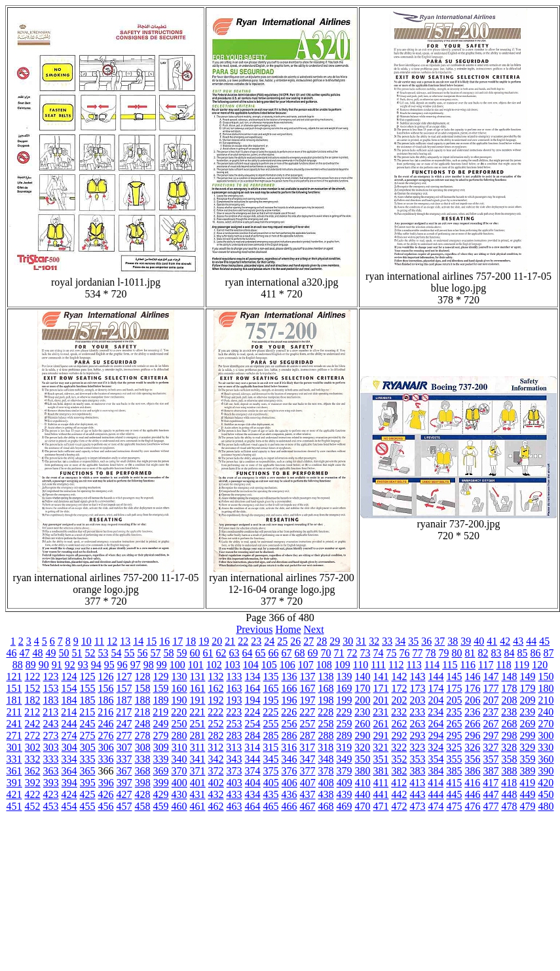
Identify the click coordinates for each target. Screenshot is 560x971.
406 (289, 783)
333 (51, 759)
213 (50, 712)
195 (271, 700)
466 (289, 806)
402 (216, 783)
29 (335, 641)
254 (253, 724)
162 (216, 688)
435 (271, 794)
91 (57, 665)
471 (381, 806)
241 (14, 724)
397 (124, 783)
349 (345, 759)
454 (69, 806)
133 (234, 676)
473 (418, 806)
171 (381, 688)
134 (253, 676)
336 (106, 759)
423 (51, 794)
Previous (254, 629)
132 (216, 676)
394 (69, 783)
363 (51, 771)
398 (143, 783)
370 (179, 771)
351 (381, 759)
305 (88, 747)
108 (324, 665)
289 (345, 735)
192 (216, 700)
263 (418, 724)
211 (14, 712)
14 (138, 641)
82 (483, 653)
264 (436, 724)
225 (271, 712)
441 (381, 794)
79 (444, 653)
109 (343, 665)
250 (179, 724)
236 (472, 712)
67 (287, 653)
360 (546, 759)
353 (418, 759)
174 (436, 688)
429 (161, 794)
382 (400, 771)
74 (379, 653)
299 (528, 735)
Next (314, 629)
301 (14, 747)
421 (14, 794)
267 (491, 724)
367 (124, 771)
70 (326, 653)
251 (198, 724)
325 (454, 747)
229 (344, 712)
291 (381, 735)
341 (198, 759)
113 (414, 665)
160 (179, 688)
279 (161, 735)
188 (143, 700)
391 (14, 783)
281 (198, 735)
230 (362, 712)
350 (363, 759)
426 (106, 794)
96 (122, 665)
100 (177, 665)
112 (396, 665)
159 (161, 688)
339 (161, 759)
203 (418, 700)
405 (271, 783)
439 (345, 794)
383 (418, 771)
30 (348, 641)
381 (381, 771)
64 (248, 653)
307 (124, 747)
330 (546, 747)
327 (491, 747)
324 (436, 747)
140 (363, 676)
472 (400, 806)
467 (308, 806)
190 (179, 700)
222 (215, 712)
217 (124, 712)
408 (326, 783)
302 (33, 747)
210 (546, 700)
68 (300, 653)
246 (106, 724)
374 (253, 771)
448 (510, 794)
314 (252, 747)
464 (253, 806)
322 (399, 747)
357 (491, 759)
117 (486, 665)
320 (362, 747)
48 (38, 653)
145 (455, 676)
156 (106, 688)
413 (417, 783)
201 (381, 700)
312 (215, 747)
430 (179, 794)
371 (198, 771)
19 (204, 641)
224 (252, 712)
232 (399, 712)
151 (14, 688)
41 (492, 641)
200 (363, 700)
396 (106, 783)
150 (546, 676)
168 (326, 688)
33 (387, 641)
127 (124, 676)
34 (400, 641)
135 (271, 676)
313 (234, 747)
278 (143, 735)
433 (234, 794)
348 (326, 759)
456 (106, 806)
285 (271, 735)
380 (363, 771)
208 (510, 700)
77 (418, 653)
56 (143, 653)
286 (289, 735)
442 (400, 794)
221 (197, 712)
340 (179, 759)
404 (253, 783)
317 (307, 747)
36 (426, 641)
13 (125, 641)
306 (106, 747)
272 (33, 735)
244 (69, 724)
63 (234, 653)
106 (288, 665)
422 (33, 794)
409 (345, 783)
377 (308, 771)
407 (308, 783)
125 (88, 676)
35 (413, 641)
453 (51, 806)
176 (473, 688)
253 (234, 724)
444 (436, 794)
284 (253, 735)
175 (455, 688)
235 (454, 712)
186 (106, 700)
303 (51, 747)
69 (313, 653)
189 (161, 700)
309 (161, 747)
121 (14, 676)
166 (289, 688)
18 (191, 641)
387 (491, 771)
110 (361, 665)
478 (510, 806)
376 (289, 771)
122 (33, 676)
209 (528, 700)
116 (468, 665)
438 (326, 794)
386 (473, 771)
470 (363, 806)
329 (527, 747)
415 (454, 783)
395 (88, 783)
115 (450, 665)
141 (381, 676)
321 (381, 747)
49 (51, 653)
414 (436, 783)
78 (431, 653)
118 (503, 665)
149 (528, 676)
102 (214, 665)
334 (69, 759)
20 (217, 641)
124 (69, 676)
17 (177, 641)
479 (528, 806)
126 (106, 676)
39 (466, 641)
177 (491, 688)
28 (322, 641)
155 (88, 688)
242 (33, 724)
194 (253, 700)
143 (418, 676)
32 (374, 641)
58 (169, 653)
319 (344, 747)
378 (326, 771)
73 (365, 653)
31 (361, 641)
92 (70, 665)
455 (88, 806)
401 (198, 783)
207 (491, 700)
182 (33, 700)
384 (436, 771)
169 (345, 688)
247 (124, 724)
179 (528, 688)
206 (473, 700)
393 (51, 783)
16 (164, 641)
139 (345, 676)
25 (282, 641)
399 (161, 783)
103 (233, 665)
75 (392, 653)
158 (143, 688)
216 (105, 712)
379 (345, 771)
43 (518, 641)
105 (269, 665)
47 (25, 653)
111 (378, 665)
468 (326, 806)
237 (491, 712)
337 (124, 759)
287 (308, 735)
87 (549, 653)
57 (156, 653)
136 (289, 676)
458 (143, 806)
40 (479, 641)
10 (86, 641)
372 (216, 771)
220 (179, 712)
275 (88, 735)
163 (234, 688)
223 (234, 712)
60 (195, 653)
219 (160, 712)
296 (473, 735)
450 (546, 794)
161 (198, 688)
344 (253, 759)
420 (546, 783)
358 (510, 759)
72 (352, 653)
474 (436, 806)
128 (143, 676)
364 (69, 771)
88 (18, 665)
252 (216, 724)
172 (400, 688)
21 (230, 641)
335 (88, 759)
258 (326, 724)
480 (546, 806)
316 (289, 747)
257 (308, 724)
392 (33, 783)
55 (130, 653)
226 (289, 712)
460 (179, 806)
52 (90, 653)
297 (491, 735)
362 (33, 771)
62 (221, 653)
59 (182, 653)
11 (99, 641)
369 (161, 771)
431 (198, 794)
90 (44, 665)
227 (307, 712)
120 (540, 665)
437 (308, 794)
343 (234, 759)
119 (522, 665)
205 (455, 700)
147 (491, 676)
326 (472, 747)
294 (436, 735)
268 (510, 724)
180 (546, 688)
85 (523, 653)
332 (33, 759)
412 (399, 783)
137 (308, 676)
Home (288, 629)
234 (436, 712)
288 (326, 735)
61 (208, 653)
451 (14, 806)
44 (531, 641)
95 (109, 665)
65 (261, 653)
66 (274, 653)
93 (83, 665)
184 (69, 700)
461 (198, 806)
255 (271, 724)
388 (510, 771)
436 (289, 794)
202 (400, 700)
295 (455, 735)
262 (400, 724)
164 (253, 688)
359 (528, 759)
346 (289, 759)
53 (103, 653)
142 (400, 676)
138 (326, 676)
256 (289, 724)
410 (363, 783)
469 (345, 806)
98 (149, 665)
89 (31, 665)
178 (510, 688)
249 (161, 724)
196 (289, 700)
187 (124, 700)
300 (546, 735)
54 (117, 653)
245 (88, 724)
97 (136, 665)
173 (418, 688)
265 (455, 724)
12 (112, 641)
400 (179, 783)
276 (106, 735)
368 (143, 771)
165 (271, 688)
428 (143, 794)
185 (88, 700)
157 (124, 688)
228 (326, 712)
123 (51, 676)
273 (51, 735)
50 (64, 653)
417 (491, 783)
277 (124, 735)
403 (234, 783)
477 (491, 806)
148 (510, 676)
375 (271, 771)
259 (345, 724)
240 (546, 712)
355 (455, 759)
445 (455, 794)
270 (546, 724)
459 (161, 806)
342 (216, 759)
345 (271, 759)
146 (473, 676)
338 (143, 759)
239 (527, 712)
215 (87, 712)
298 (510, 735)
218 (142, 712)
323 (417, 747)
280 (179, 735)
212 (32, 712)
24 (269, 641)
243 (51, 724)
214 (69, 712)
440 (363, 794)
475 (455, 806)
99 (162, 665)
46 (12, 653)
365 (88, 771)
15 (151, 641)
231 (381, 712)
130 (179, 676)
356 (473, 759)
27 (308, 641)
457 (124, 806)
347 (308, 759)
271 (14, 735)
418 (509, 783)
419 (527, 783)
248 (143, 724)
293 (418, 735)
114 (432, 665)
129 (161, 676)
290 (363, 735)
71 (339, 653)
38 (453, 641)
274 (69, 735)
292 (400, 735)
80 (457, 653)
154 (69, 688)
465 (271, 806)
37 (439, 641)
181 (14, 700)
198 (326, 700)
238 (509, 712)
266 (473, 724)
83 (496, 653)
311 (197, 747)
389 (528, 771)
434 (253, 794)
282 (216, 735)
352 (400, 759)
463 (234, 806)
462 (216, 806)
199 (345, 700)
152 (33, 688)
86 (536, 653)
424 (69, 794)
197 (308, 700)
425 (88, 794)
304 (69, 747)
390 (546, 771)
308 (143, 747)
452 (33, 806)
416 (472, 783)
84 (510, 653)
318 (326, 747)
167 (308, 688)
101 (196, 665)
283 (234, 735)
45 (544, 641)
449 (528, 794)
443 (418, 794)
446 (473, 794)
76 (405, 653)
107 (306, 665)
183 (51, 700)
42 (505, 641)
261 (381, 724)
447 (491, 794)
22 (243, 641)
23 (256, 641)
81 (470, 653)
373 (234, 771)
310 (179, 747)
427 (124, 794)
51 (77, 653)
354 (436, 759)
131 (198, 676)
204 (436, 700)
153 (51, 688)
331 (14, 759)
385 (455, 771)
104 (251, 665)
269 (528, 724)
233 (417, 712)
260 (363, 724)
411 (381, 783)
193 (234, 700)
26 (295, 641)
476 (473, 806)
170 (363, 688)
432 (216, 794)
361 (14, 771)
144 (436, 676)
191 (198, 700)
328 (509, 747)
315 (271, 747)
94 (96, 665)
